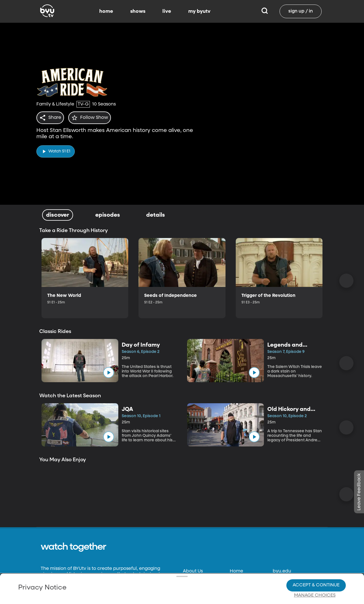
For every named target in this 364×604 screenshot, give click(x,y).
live (167, 11)
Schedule (240, 593)
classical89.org (289, 593)
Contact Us (195, 582)
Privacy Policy (198, 593)
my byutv (199, 11)
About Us (193, 571)
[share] (51, 118)
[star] (93, 118)
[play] (56, 150)
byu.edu (282, 571)
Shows (237, 582)
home (106, 11)
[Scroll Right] (346, 281)
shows (138, 11)
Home (236, 571)
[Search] (265, 11)
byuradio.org (287, 582)
